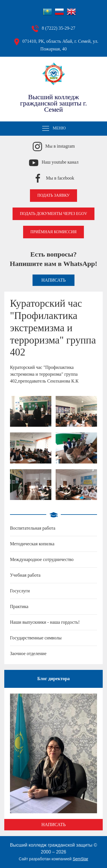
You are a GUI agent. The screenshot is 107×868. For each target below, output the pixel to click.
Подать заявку (53, 195)
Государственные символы (36, 638)
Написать (53, 280)
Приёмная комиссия (54, 232)
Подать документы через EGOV (54, 214)
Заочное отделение (28, 653)
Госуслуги (20, 591)
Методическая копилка (32, 544)
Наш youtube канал (60, 162)
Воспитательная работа (33, 528)
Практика (19, 606)
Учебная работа (25, 575)
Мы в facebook (60, 178)
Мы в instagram (60, 146)
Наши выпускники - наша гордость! (45, 622)
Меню (54, 129)
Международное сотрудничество (42, 559)
